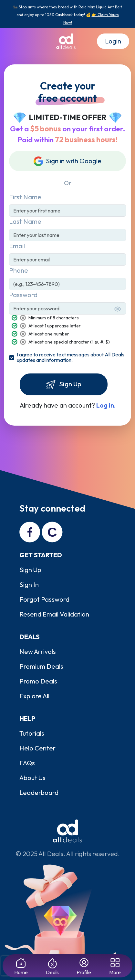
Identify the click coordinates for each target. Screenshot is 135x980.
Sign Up (30, 570)
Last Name (25, 221)
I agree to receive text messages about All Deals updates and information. (71, 358)
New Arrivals (38, 651)
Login (113, 41)
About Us (32, 778)
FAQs (27, 763)
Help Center (37, 748)
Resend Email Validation (54, 614)
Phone (19, 270)
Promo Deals (38, 681)
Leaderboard (39, 792)
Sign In (29, 584)
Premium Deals (41, 666)
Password (23, 295)
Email (17, 246)
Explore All (34, 696)
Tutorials (32, 733)
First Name (25, 197)
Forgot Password (44, 599)
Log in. (106, 405)
